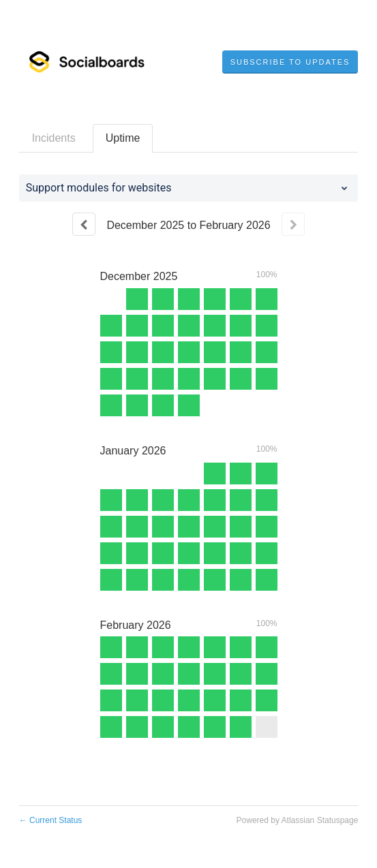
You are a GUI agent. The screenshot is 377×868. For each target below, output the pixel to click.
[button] (290, 62)
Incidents (54, 138)
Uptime (123, 138)
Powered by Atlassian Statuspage (298, 820)
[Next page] (293, 224)
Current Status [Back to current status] (51, 820)
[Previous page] (84, 224)
